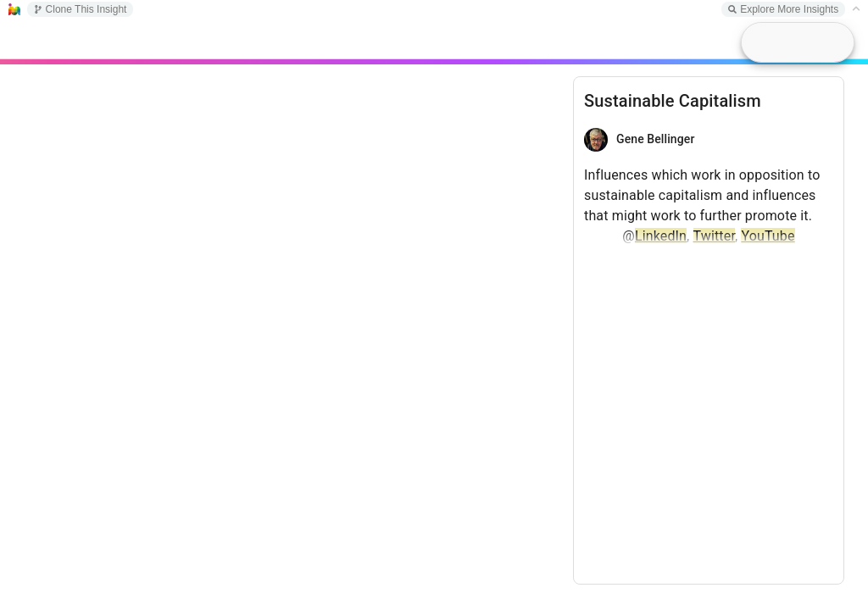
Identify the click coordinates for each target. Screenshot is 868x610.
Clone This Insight (81, 9)
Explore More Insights (783, 9)
